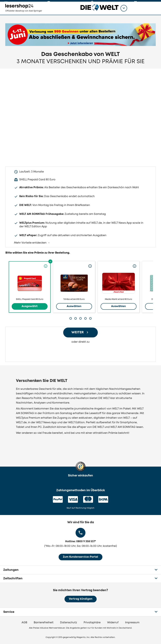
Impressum (132, 623)
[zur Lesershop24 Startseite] (24, 13)
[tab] (71, 318)
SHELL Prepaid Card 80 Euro (30, 287)
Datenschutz (69, 623)
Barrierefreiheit (44, 623)
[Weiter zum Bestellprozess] (80, 333)
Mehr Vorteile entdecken (31, 243)
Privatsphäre (92, 623)
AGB (24, 623)
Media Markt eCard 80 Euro (119, 287)
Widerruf (113, 623)
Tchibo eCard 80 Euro (74, 287)
